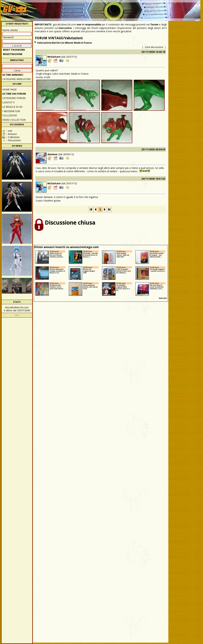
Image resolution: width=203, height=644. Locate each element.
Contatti (8, 102)
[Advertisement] (136, 9)
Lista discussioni (154, 47)
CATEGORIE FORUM (14, 98)
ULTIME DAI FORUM (14, 94)
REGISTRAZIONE (13, 54)
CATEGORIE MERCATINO (17, 79)
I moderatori (11, 111)
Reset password (14, 50)
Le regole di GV (12, 107)
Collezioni (10, 115)
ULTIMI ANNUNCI (13, 75)
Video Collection (14, 120)
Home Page (9, 89)
